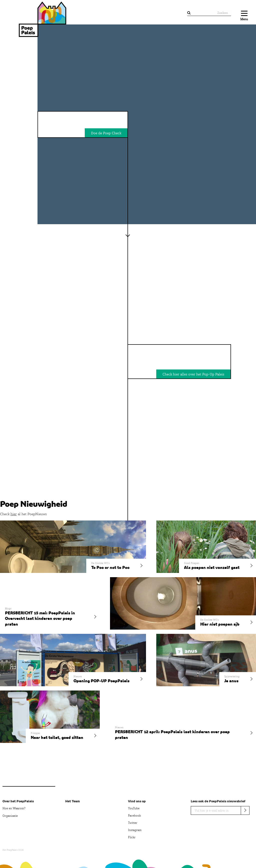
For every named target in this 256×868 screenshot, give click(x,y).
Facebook (134, 816)
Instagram (135, 830)
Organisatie (10, 816)
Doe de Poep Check (106, 133)
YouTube (134, 808)
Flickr (132, 837)
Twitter (133, 823)
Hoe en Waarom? (14, 808)
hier (14, 514)
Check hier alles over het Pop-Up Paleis (193, 374)
